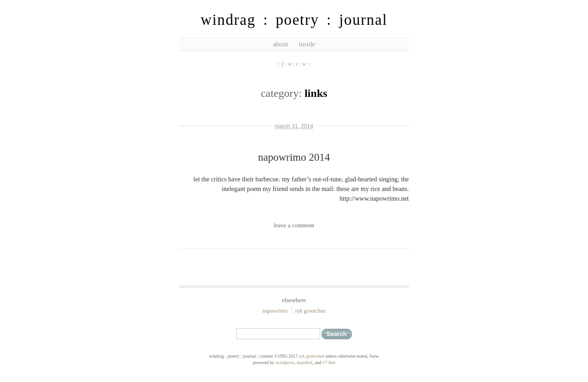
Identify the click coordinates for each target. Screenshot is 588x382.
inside (307, 44)
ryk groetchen (310, 311)
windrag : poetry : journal (294, 20)
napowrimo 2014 (294, 157)
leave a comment (294, 225)
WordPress (285, 362)
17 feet (329, 362)
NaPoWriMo (275, 311)
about (280, 44)
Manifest (305, 362)
